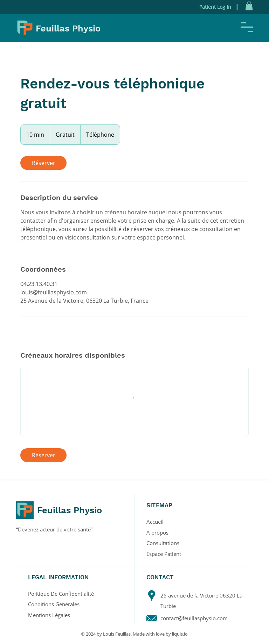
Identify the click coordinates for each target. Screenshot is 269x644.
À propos (157, 532)
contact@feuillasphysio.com (194, 618)
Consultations (163, 543)
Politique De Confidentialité (61, 594)
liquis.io (180, 634)
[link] (43, 163)
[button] (249, 6)
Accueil (155, 522)
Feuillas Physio (68, 28)
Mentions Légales (49, 615)
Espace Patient (164, 554)
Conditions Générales (54, 604)
